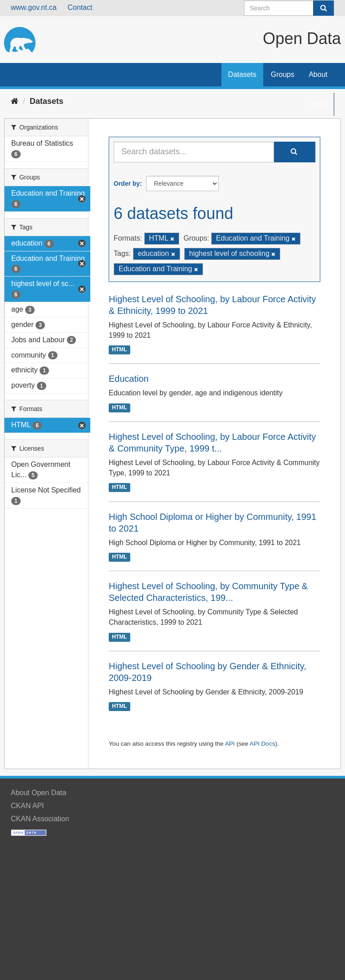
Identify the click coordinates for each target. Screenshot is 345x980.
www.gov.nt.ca (34, 7)
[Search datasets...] (194, 152)
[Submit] (323, 8)
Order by (127, 183)
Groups (283, 74)
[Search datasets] (289, 8)
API (230, 744)
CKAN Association (40, 819)
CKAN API (27, 806)
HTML (119, 350)
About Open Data (39, 793)
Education (129, 379)
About (318, 74)
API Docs (263, 744)
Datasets (242, 74)
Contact (80, 7)
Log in (318, 104)
